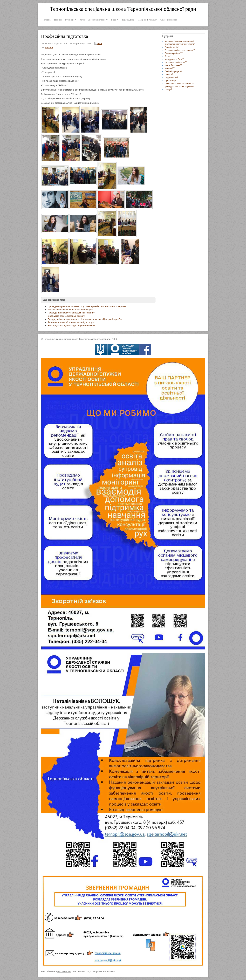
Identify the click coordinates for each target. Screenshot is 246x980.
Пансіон (169, 74)
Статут (168, 90)
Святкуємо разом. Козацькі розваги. (67, 316)
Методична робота (174, 59)
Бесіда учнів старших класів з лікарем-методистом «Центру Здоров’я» (85, 319)
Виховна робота (174, 53)
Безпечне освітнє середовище (180, 50)
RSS (100, 43)
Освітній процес (173, 71)
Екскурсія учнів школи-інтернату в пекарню (71, 310)
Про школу (170, 81)
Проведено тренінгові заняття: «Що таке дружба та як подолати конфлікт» (87, 306)
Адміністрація (172, 47)
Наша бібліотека (173, 65)
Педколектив (171, 78)
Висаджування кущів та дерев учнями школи (71, 325)
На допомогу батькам (176, 62)
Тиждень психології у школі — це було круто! (71, 322)
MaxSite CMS (64, 971)
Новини (49, 48)
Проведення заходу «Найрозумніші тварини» (72, 313)
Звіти (168, 56)
